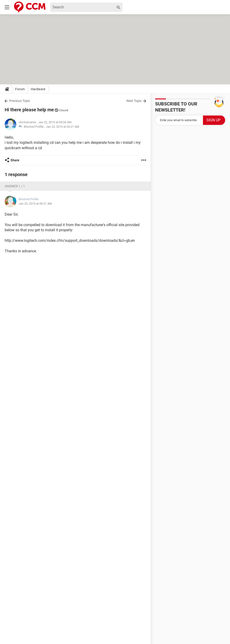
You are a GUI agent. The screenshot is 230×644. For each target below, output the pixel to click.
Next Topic (134, 101)
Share (15, 160)
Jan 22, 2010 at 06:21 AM (63, 127)
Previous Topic (20, 101)
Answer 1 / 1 (15, 186)
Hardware (38, 89)
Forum (20, 89)
